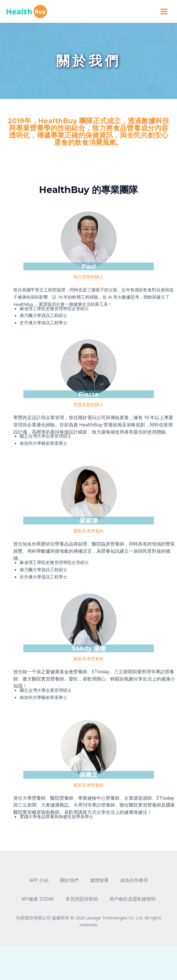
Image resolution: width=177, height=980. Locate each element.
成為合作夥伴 (134, 882)
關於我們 (69, 882)
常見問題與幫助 (81, 900)
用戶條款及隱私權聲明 (132, 900)
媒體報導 (99, 882)
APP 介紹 (39, 882)
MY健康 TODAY (38, 900)
